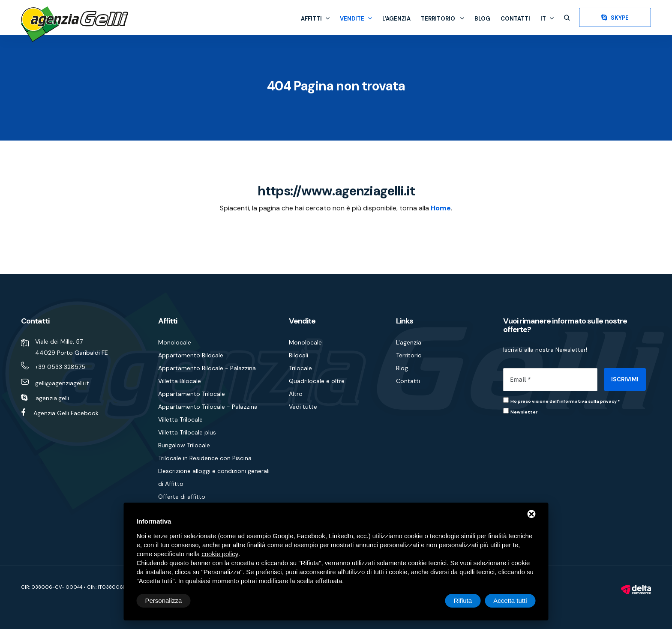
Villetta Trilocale (180, 419)
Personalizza (164, 601)
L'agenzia (396, 19)
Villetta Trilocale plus (187, 432)
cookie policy (220, 554)
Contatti (515, 19)
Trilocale (300, 368)
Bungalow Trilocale (184, 445)
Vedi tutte (303, 407)
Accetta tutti (510, 601)
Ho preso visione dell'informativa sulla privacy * (565, 401)
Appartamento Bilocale (191, 355)
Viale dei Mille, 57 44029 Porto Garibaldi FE (72, 347)
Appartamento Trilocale (192, 394)
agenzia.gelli (52, 398)
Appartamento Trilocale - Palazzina (208, 407)
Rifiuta (463, 601)
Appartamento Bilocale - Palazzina (207, 368)
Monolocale (175, 342)
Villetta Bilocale (180, 381)
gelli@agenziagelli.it (62, 383)
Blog (482, 19)
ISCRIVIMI (625, 379)
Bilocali (298, 355)
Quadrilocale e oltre (317, 381)
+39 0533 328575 (60, 367)
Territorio (442, 19)
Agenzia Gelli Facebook (66, 413)
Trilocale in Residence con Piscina (205, 458)
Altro (296, 394)
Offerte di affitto (182, 497)
